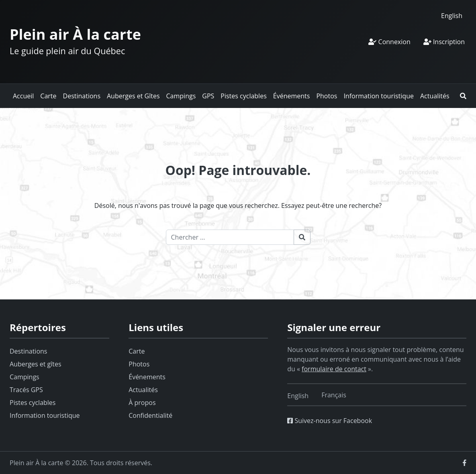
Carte (48, 96)
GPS (208, 96)
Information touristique (379, 96)
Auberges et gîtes (36, 364)
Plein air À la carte (75, 34)
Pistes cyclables (243, 96)
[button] (463, 96)
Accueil (23, 96)
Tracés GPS (26, 390)
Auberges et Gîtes (133, 96)
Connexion (389, 42)
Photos (327, 96)
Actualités (435, 96)
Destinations (82, 96)
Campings (181, 96)
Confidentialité (150, 415)
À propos (142, 403)
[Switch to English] (452, 15)
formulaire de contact (334, 369)
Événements (292, 96)
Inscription (444, 42)
